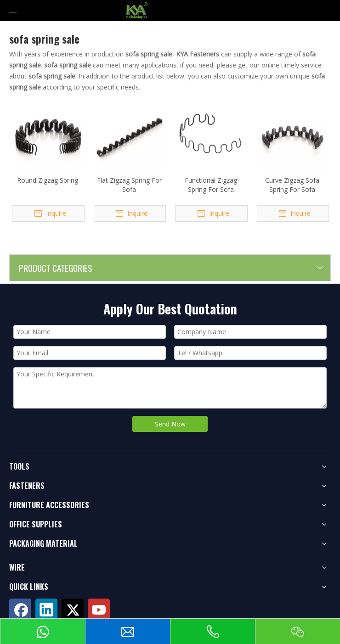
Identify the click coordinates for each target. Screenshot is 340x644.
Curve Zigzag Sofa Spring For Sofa (292, 185)
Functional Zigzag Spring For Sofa (211, 185)
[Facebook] (20, 610)
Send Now (170, 424)
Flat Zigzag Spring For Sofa (129, 185)
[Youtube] (99, 610)
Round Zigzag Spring (48, 180)
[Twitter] (73, 610)
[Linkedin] (46, 610)
